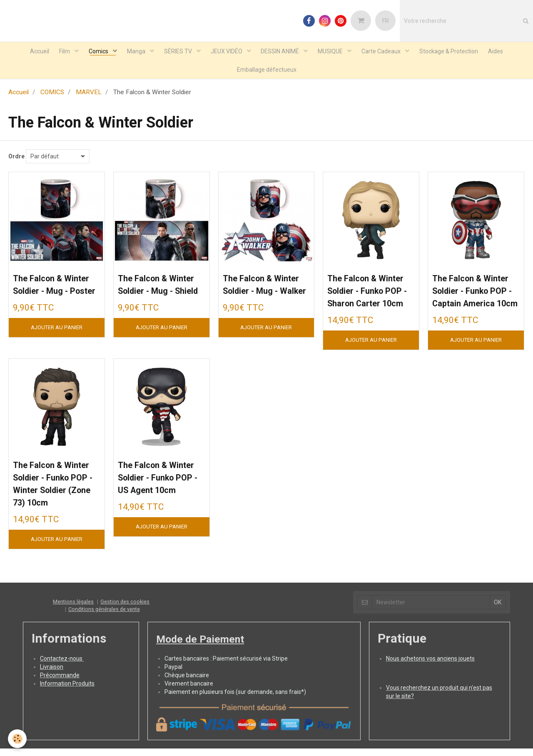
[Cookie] (18, 739)
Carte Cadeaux (390, 53)
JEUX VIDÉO (227, 53)
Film (55, 53)
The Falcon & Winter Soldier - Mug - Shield (153, 297)
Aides (508, 53)
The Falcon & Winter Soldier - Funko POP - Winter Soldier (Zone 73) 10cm (49, 526)
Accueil (27, 53)
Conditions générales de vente (104, 659)
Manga (132, 53)
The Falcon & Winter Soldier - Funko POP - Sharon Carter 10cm (363, 310)
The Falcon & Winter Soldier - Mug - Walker (258, 297)
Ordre (16, 161)
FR (386, 21)
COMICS (52, 97)
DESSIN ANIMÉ (283, 53)
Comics (92, 53)
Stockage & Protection (459, 53)
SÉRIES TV (176, 53)
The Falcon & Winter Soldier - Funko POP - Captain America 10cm (469, 310)
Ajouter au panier (56, 347)
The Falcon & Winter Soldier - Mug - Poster (48, 297)
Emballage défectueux (267, 73)
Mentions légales (73, 651)
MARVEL (89, 97)
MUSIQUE (336, 53)
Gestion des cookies (125, 651)
